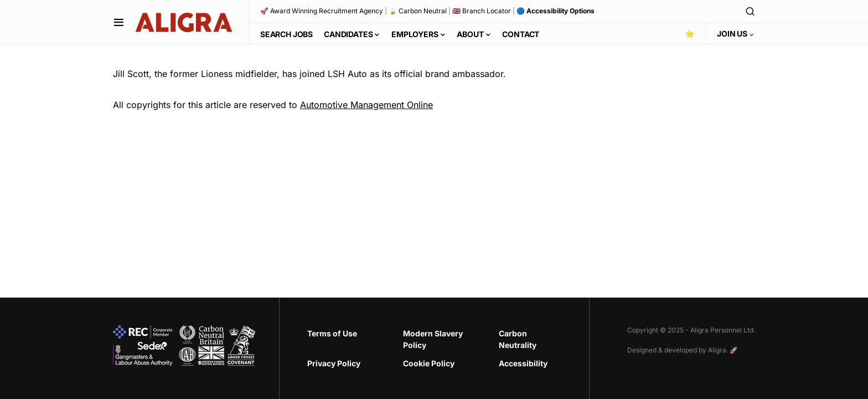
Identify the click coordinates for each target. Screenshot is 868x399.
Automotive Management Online (366, 105)
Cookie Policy (429, 363)
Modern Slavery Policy (433, 339)
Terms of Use (332, 333)
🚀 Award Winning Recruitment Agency (322, 11)
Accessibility (523, 363)
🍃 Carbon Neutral (418, 11)
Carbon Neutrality (518, 339)
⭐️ (689, 34)
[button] (119, 22)
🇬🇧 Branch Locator (482, 11)
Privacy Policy (334, 363)
